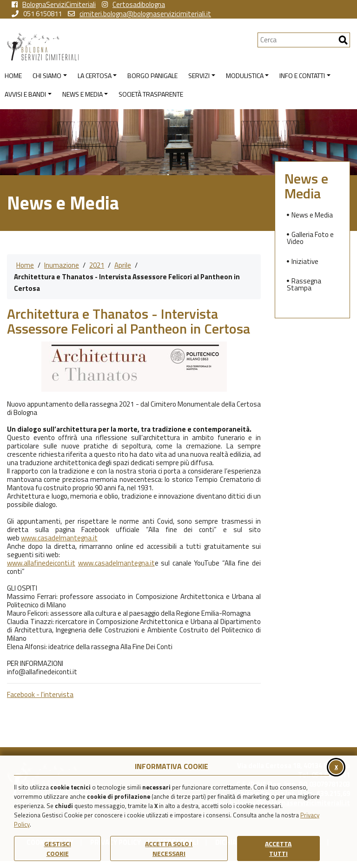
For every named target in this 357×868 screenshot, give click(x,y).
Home (25, 265)
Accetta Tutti (278, 848)
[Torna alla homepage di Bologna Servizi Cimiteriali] (132, 46)
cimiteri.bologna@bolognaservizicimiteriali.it (139, 14)
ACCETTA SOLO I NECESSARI (169, 848)
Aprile (123, 265)
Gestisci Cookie (58, 848)
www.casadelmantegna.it (59, 538)
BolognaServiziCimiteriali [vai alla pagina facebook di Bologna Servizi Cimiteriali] (54, 5)
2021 (97, 265)
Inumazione (62, 265)
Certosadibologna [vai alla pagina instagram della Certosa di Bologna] (133, 5)
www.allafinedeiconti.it (41, 563)
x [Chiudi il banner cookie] (336, 766)
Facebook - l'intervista (40, 694)
